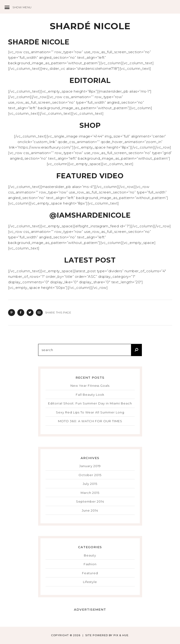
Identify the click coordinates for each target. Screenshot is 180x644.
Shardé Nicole (90, 26)
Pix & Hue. (121, 635)
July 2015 (90, 484)
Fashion (90, 564)
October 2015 (90, 475)
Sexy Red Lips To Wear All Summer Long (90, 412)
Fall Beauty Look (90, 395)
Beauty (90, 555)
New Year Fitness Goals (90, 386)
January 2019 (90, 466)
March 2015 (90, 493)
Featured (90, 573)
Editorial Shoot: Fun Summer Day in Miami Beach (90, 403)
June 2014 (90, 510)
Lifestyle (90, 582)
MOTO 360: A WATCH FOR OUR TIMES (90, 421)
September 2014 (90, 501)
